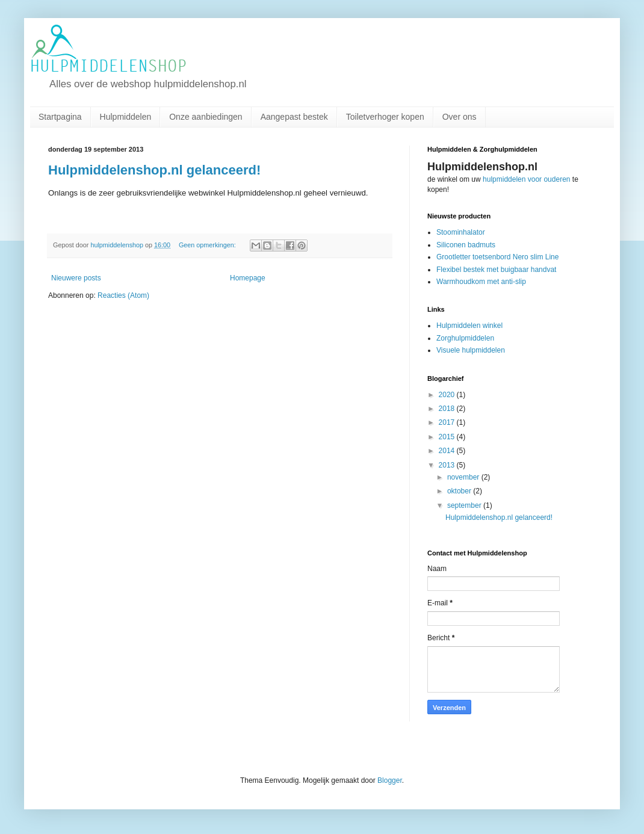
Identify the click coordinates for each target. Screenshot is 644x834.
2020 (448, 395)
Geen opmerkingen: (208, 245)
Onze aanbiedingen (206, 117)
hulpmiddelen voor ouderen (526, 179)
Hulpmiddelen (126, 117)
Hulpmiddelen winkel (469, 326)
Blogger (390, 780)
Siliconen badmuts (466, 245)
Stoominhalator (461, 232)
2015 (448, 437)
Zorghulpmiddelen (465, 338)
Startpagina (60, 117)
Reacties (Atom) (123, 295)
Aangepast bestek (294, 117)
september (465, 505)
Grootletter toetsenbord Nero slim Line (497, 257)
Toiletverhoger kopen (385, 117)
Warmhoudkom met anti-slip (481, 282)
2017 (448, 422)
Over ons (460, 117)
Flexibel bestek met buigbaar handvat (496, 270)
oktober (460, 491)
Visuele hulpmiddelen (471, 350)
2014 (448, 451)
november (464, 477)
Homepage (248, 278)
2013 (448, 465)
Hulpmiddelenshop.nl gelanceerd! (154, 170)
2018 (448, 409)
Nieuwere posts (76, 278)
